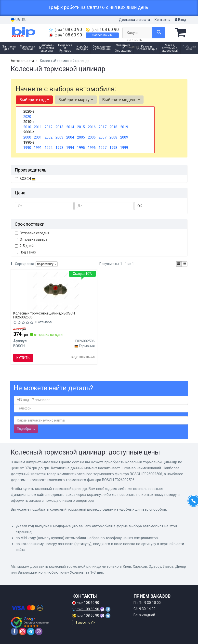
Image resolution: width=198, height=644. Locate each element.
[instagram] (23, 631)
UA (15, 20)
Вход (181, 20)
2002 (49, 137)
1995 (81, 148)
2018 (113, 127)
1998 (113, 148)
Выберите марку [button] (76, 100)
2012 (49, 127)
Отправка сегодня (32, 233)
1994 (70, 148)
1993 (59, 148)
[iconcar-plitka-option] (179, 264)
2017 (103, 127)
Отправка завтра (31, 239)
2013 (59, 127)
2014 (70, 127)
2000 (27, 137)
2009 (124, 137)
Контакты (162, 20)
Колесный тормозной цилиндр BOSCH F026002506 (44, 315)
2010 (27, 127)
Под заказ (25, 252)
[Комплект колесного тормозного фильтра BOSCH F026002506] (54, 291)
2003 (59, 137)
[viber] (39, 631)
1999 (124, 148)
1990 (27, 148)
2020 (27, 117)
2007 (103, 137)
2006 (92, 137)
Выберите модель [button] (121, 100)
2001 (38, 137)
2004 (70, 137)
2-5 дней (24, 246)
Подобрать (26, 429)
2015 (81, 127)
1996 (92, 148)
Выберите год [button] (34, 100)
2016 (92, 127)
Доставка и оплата (134, 20)
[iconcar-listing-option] (185, 264)
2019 (124, 127)
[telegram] (31, 631)
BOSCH (28, 179)
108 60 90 (65, 30)
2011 (38, 127)
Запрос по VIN (102, 35)
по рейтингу (47, 264)
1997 (103, 148)
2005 (81, 137)
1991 (38, 148)
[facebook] (14, 631)
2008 (113, 137)
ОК (140, 206)
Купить (23, 358)
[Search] (159, 33)
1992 (49, 148)
